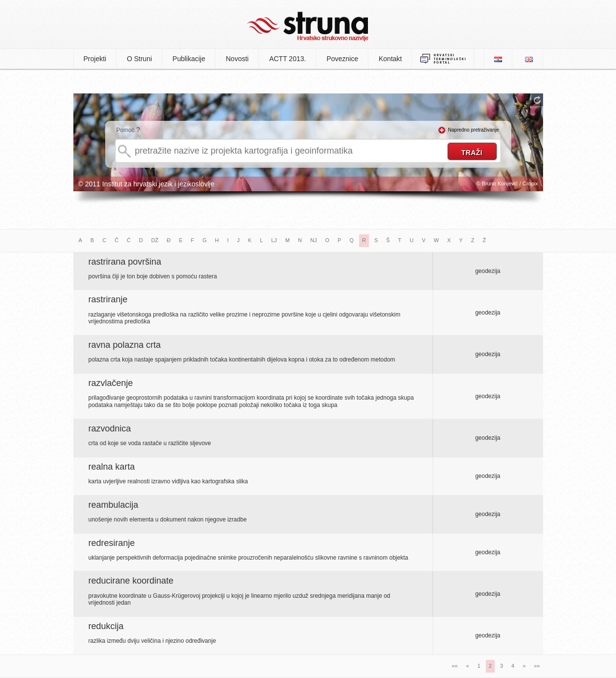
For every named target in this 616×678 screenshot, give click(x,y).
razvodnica (110, 429)
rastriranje (108, 299)
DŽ (155, 240)
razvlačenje (111, 383)
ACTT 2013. (287, 59)
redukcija (106, 626)
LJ (274, 240)
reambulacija (114, 505)
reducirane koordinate (131, 581)
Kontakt (390, 59)
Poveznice (342, 59)
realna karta (112, 467)
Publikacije (189, 59)
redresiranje (112, 543)
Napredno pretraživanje (474, 130)
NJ (313, 240)
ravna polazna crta (125, 345)
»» (537, 666)
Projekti (95, 59)
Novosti (237, 59)
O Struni (139, 59)
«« (455, 666)
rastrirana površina (125, 262)
